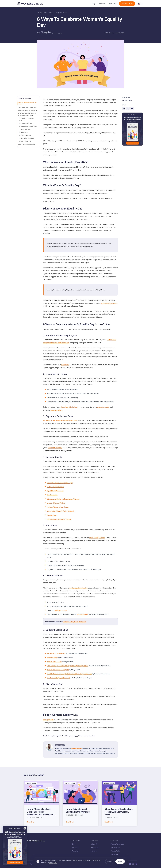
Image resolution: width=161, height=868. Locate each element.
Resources (113, 4)
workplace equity (103, 407)
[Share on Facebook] (132, 108)
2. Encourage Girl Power (26, 123)
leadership (65, 365)
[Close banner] (25, 828)
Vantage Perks (115, 851)
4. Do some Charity (25, 129)
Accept (120, 863)
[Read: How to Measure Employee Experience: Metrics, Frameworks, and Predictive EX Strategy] (42, 803)
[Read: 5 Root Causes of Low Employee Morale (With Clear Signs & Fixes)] (119, 803)
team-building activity (97, 538)
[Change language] (140, 4)
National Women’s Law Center (58, 507)
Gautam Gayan (76, 748)
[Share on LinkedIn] (124, 108)
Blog (94, 4)
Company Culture (61, 13)
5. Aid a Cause (23, 132)
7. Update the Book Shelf (27, 138)
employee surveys (60, 610)
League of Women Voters (56, 503)
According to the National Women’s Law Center (60, 420)
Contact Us (95, 847)
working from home (55, 448)
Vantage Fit (114, 854)
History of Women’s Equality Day (28, 110)
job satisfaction (83, 614)
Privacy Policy (53, 864)
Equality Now (52, 515)
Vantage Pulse (115, 847)
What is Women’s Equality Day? (28, 107)
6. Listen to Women (25, 135)
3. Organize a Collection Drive (28, 126)
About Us (94, 844)
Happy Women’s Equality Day (27, 144)
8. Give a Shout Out (25, 141)
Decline (110, 863)
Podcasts (102, 4)
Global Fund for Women (55, 487)
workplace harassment (109, 303)
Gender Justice (52, 495)
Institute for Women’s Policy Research (60, 511)
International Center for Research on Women (63, 499)
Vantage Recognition (117, 844)
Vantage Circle (42, 13)
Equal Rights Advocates (55, 491)
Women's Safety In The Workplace (75, 622)
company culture (57, 410)
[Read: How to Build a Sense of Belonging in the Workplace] (81, 803)
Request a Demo (127, 4)
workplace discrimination (78, 588)
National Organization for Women (59, 519)
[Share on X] (128, 108)
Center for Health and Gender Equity (60, 483)
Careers (94, 851)
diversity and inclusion (69, 407)
